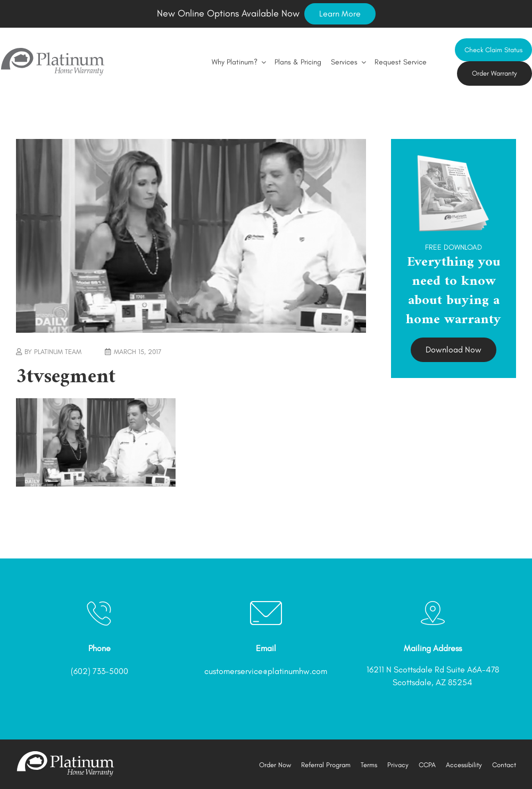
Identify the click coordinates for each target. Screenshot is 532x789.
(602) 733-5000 (99, 671)
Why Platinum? (238, 62)
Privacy (398, 765)
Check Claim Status (493, 50)
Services (348, 62)
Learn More (340, 14)
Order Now (275, 765)
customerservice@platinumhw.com (266, 671)
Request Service (401, 62)
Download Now (454, 350)
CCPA (427, 765)
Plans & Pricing (298, 62)
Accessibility (464, 765)
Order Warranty (494, 73)
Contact (504, 765)
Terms (369, 765)
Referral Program (326, 765)
